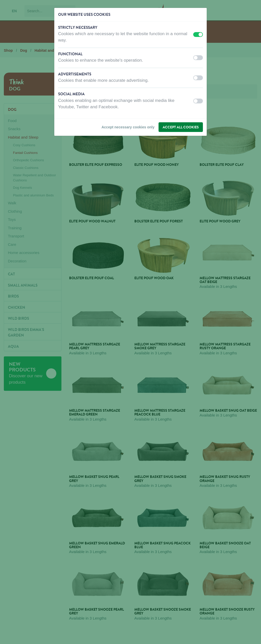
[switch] (198, 35)
